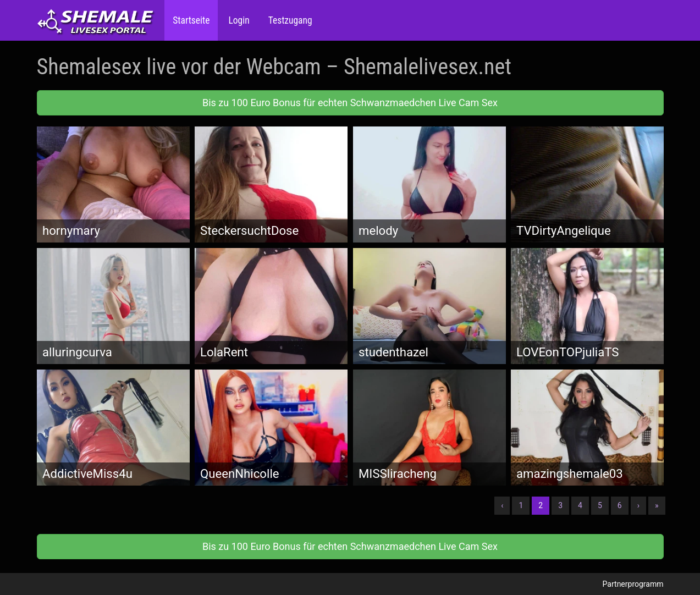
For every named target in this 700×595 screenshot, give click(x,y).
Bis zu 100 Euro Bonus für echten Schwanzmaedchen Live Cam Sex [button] (350, 103)
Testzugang (289, 20)
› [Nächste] (638, 505)
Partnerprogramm (633, 584)
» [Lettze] (657, 505)
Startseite (191, 20)
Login (238, 20)
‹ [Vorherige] (502, 505)
